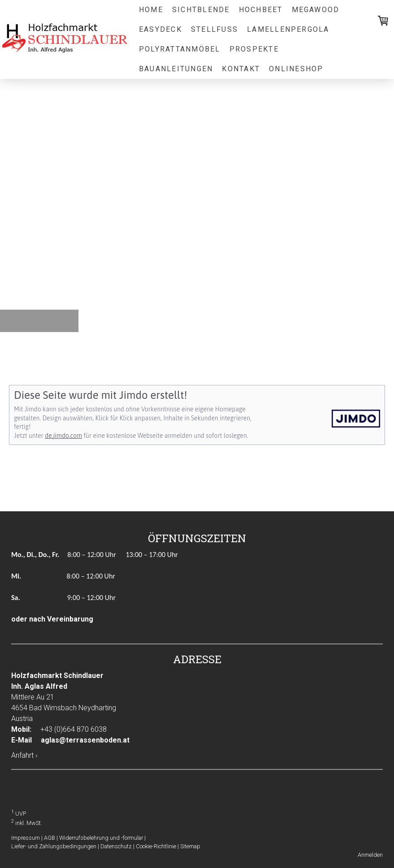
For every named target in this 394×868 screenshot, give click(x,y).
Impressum (26, 838)
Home (151, 10)
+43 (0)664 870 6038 (74, 729)
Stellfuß (214, 29)
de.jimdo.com (63, 436)
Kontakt (241, 69)
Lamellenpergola (288, 29)
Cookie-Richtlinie (156, 846)
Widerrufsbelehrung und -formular (101, 838)
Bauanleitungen (176, 69)
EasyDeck (160, 29)
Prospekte (254, 49)
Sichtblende (201, 10)
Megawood (316, 10)
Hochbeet (261, 10)
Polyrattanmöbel (180, 49)
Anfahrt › (24, 755)
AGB (50, 838)
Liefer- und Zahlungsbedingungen (54, 846)
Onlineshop (296, 69)
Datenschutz (116, 846)
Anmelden (370, 855)
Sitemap (190, 846)
